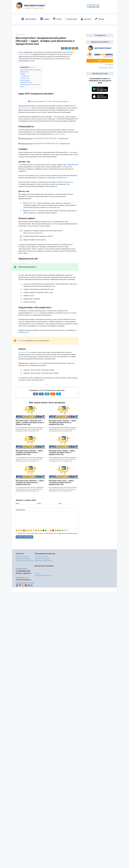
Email (39, 538)
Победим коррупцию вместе (25, 595)
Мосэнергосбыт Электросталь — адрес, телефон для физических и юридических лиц (30, 457)
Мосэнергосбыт (24, 54)
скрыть (32, 67)
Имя (18, 538)
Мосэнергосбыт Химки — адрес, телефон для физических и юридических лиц (62, 487)
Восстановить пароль (106, 68)
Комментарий (20, 544)
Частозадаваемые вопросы (43, 610)
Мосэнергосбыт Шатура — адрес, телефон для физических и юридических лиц (30, 487)
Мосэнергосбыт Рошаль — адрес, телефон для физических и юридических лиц (63, 457)
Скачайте (21, 375)
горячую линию (60, 168)
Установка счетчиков (41, 591)
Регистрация (109, 65)
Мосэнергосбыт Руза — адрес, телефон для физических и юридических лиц (61, 517)
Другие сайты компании (23, 593)
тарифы (40, 398)
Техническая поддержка (42, 593)
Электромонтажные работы (43, 595)
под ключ (36, 347)
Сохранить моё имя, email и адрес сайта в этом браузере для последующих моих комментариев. (48, 568)
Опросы (37, 608)
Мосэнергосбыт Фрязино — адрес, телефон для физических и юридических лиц (30, 517)
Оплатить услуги (24, 387)
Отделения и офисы (22, 591)
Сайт (60, 538)
